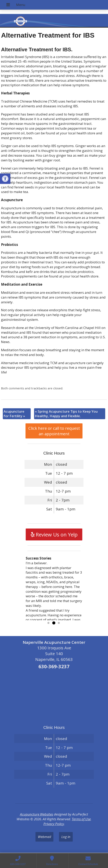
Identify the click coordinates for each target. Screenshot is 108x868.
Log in (66, 837)
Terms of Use (81, 819)
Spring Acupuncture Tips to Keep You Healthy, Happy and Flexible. (66, 414)
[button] (5, 179)
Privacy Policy (54, 824)
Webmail (44, 837)
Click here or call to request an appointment (54, 431)
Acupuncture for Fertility (14, 414)
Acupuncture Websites (36, 814)
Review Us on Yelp (54, 534)
